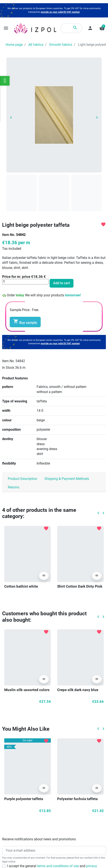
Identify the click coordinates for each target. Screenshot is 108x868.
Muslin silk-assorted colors (27, 690)
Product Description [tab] (23, 479)
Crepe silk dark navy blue (78, 690)
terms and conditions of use (58, 866)
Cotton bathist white (21, 586)
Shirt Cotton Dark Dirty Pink (80, 586)
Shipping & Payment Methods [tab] (67, 479)
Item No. (9, 235)
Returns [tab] (14, 487)
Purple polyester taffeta (24, 799)
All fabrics (36, 45)
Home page (14, 45)
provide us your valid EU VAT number (60, 12)
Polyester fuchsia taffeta (77, 799)
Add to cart (62, 283)
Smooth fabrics (61, 45)
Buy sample (25, 322)
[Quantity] (25, 282)
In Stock (8, 368)
